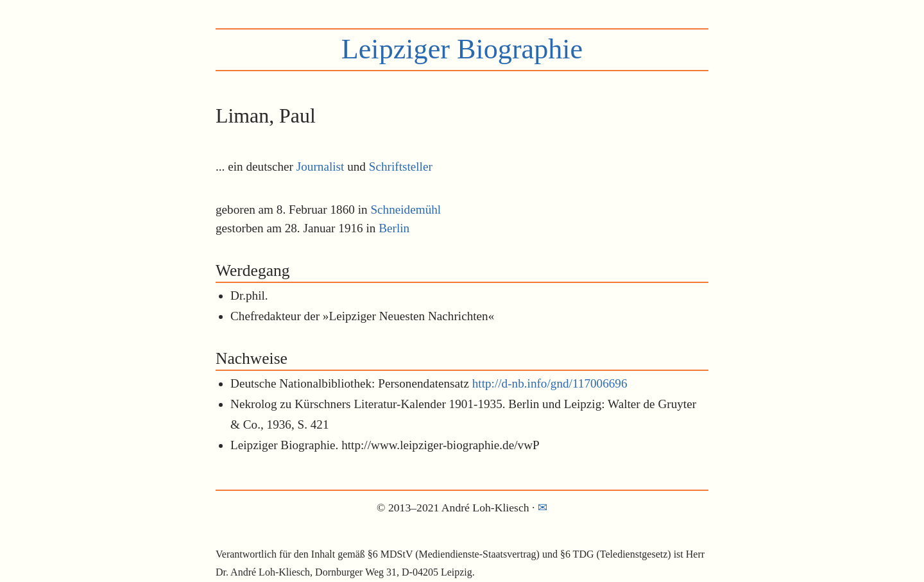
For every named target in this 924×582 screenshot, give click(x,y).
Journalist (321, 167)
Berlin (394, 228)
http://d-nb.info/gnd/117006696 (550, 383)
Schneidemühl (406, 210)
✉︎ (543, 508)
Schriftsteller (401, 167)
